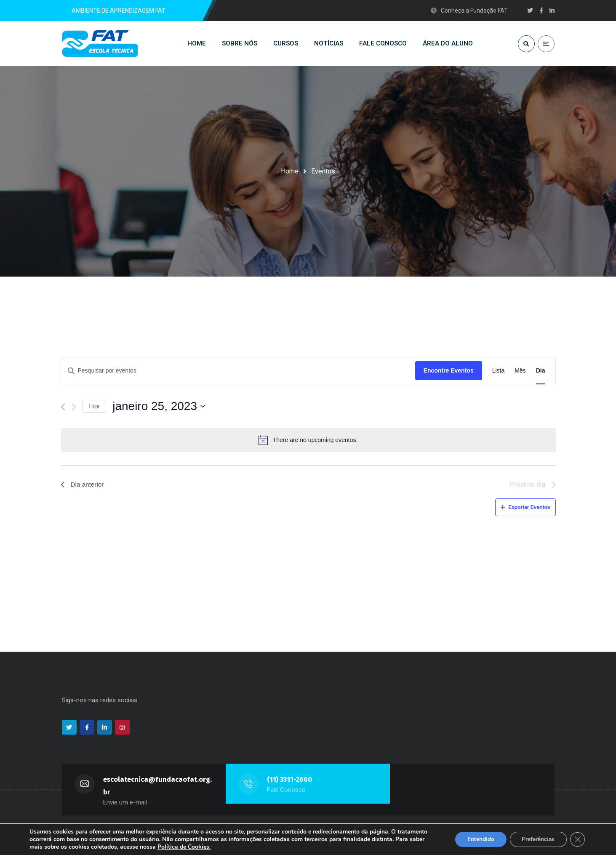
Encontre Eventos (449, 373)
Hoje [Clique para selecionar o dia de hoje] (95, 408)
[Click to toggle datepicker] (159, 408)
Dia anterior (83, 486)
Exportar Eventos (525, 509)
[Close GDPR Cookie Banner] (577, 839)
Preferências (537, 839)
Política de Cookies (183, 847)
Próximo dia (533, 486)
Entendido (478, 839)
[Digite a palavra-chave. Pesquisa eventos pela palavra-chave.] (238, 373)
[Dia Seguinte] (74, 409)
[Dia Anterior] (63, 409)
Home (290, 171)
